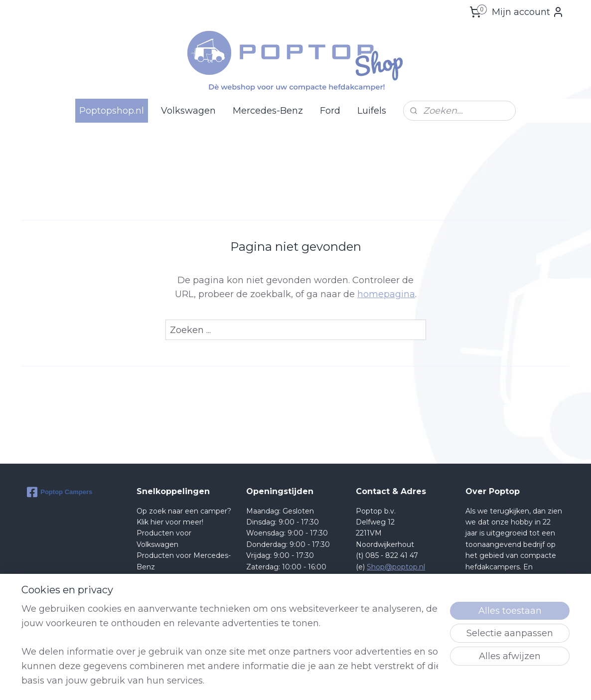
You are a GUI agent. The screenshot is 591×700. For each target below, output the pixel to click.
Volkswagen (188, 111)
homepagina (386, 294)
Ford (330, 111)
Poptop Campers (60, 492)
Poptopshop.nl (112, 111)
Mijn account (528, 12)
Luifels (372, 111)
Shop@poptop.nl (396, 567)
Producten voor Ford (173, 578)
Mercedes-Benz (268, 111)
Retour (149, 589)
